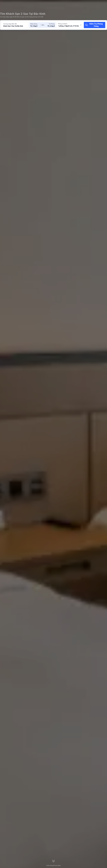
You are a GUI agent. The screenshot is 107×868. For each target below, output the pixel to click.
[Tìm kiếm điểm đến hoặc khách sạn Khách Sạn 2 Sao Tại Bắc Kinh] (15, 25)
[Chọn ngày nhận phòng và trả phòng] (36, 25)
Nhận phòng (34, 24)
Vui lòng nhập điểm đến (10, 24)
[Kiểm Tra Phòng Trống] (95, 25)
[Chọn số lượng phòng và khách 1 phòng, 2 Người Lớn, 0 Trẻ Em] (70, 25)
